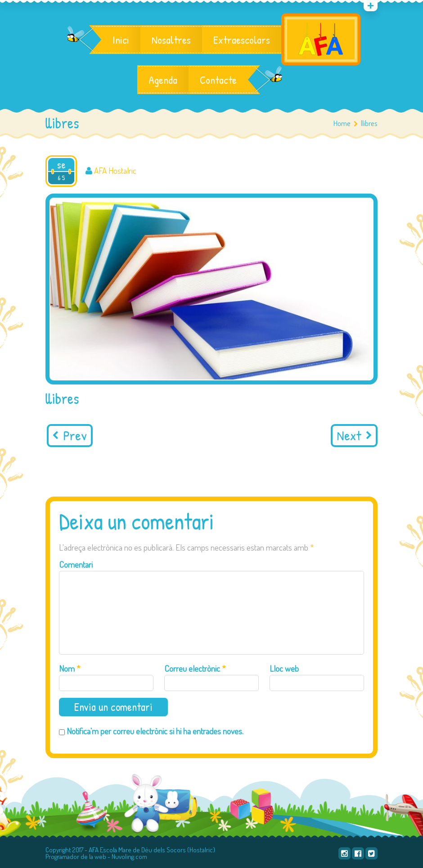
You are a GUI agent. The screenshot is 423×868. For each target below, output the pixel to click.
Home (342, 123)
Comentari (76, 564)
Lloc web (284, 668)
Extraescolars (242, 40)
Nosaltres (171, 40)
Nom (70, 668)
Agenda (163, 80)
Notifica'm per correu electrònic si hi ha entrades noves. (155, 731)
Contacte (218, 80)
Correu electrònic (195, 668)
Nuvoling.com (129, 857)
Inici (121, 40)
